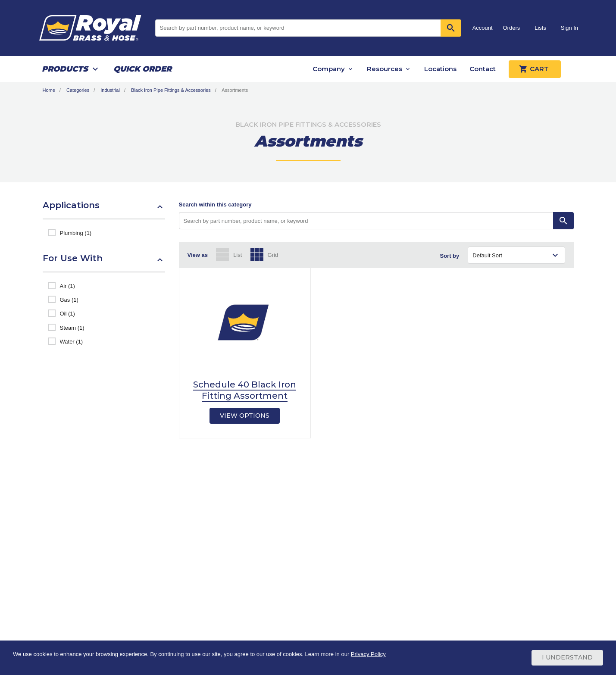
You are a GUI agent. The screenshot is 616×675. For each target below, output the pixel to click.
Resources (385, 69)
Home (49, 90)
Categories (78, 90)
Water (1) (72, 342)
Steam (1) (72, 328)
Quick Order (142, 69)
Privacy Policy (368, 655)
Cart (535, 69)
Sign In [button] (569, 28)
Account (483, 28)
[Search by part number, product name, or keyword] (366, 221)
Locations (440, 69)
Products (65, 69)
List (238, 255)
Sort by (450, 256)
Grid (273, 255)
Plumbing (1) (76, 233)
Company (329, 69)
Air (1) (67, 286)
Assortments (235, 90)
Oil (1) (67, 314)
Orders (512, 28)
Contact (483, 69)
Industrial (110, 90)
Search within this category (215, 205)
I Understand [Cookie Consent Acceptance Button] (567, 658)
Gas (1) (69, 300)
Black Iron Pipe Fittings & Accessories (171, 90)
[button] (104, 209)
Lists (540, 28)
